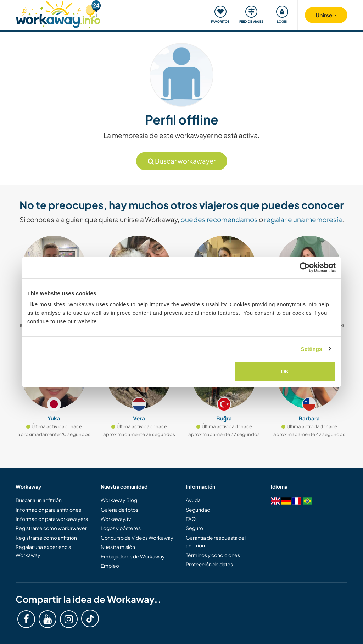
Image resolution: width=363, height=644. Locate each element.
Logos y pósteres (121, 528)
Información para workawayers (52, 519)
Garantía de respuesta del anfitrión (216, 541)
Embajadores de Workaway (133, 556)
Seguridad (198, 510)
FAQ (191, 519)
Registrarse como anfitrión (46, 538)
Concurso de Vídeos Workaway (137, 538)
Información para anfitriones (48, 510)
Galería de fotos (119, 510)
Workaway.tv (116, 519)
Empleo (110, 566)
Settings (312, 349)
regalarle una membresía (303, 219)
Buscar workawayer (182, 161)
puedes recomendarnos (219, 219)
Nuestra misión (118, 547)
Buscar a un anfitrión (39, 500)
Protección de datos (209, 564)
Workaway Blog (119, 500)
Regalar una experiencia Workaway (43, 551)
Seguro (194, 528)
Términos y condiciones (213, 555)
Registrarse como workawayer (51, 528)
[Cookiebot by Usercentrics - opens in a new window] (305, 267)
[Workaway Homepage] (58, 13)
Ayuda (193, 500)
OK (285, 371)
